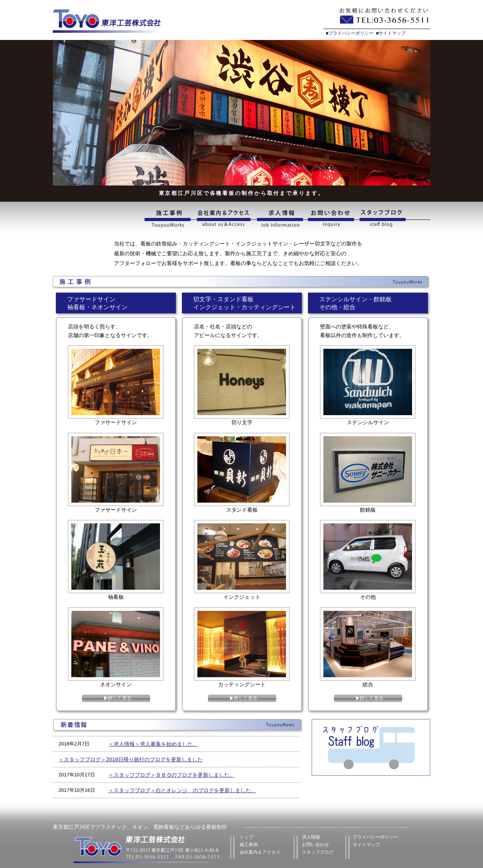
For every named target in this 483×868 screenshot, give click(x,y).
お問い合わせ (331, 219)
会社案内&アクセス (223, 219)
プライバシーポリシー (375, 837)
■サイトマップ (391, 33)
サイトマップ (366, 845)
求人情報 (279, 219)
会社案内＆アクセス (260, 852)
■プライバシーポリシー (350, 33)
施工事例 (169, 219)
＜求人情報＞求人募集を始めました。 (153, 744)
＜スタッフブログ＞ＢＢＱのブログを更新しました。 (172, 775)
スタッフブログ (394, 219)
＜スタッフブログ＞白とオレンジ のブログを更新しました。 (182, 790)
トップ (246, 837)
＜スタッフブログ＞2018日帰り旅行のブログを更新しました (131, 759)
